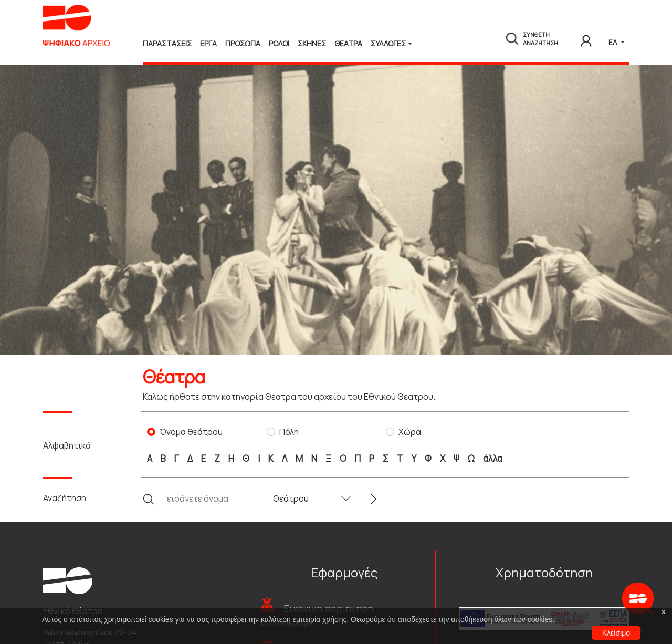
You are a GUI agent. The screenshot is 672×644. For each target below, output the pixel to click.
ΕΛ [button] (613, 42)
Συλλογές (388, 43)
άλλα (493, 458)
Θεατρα (348, 43)
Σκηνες (312, 43)
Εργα (208, 43)
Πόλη (289, 432)
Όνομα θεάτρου (191, 432)
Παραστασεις (167, 43)
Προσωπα (243, 43)
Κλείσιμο (616, 633)
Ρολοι (279, 43)
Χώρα (410, 432)
